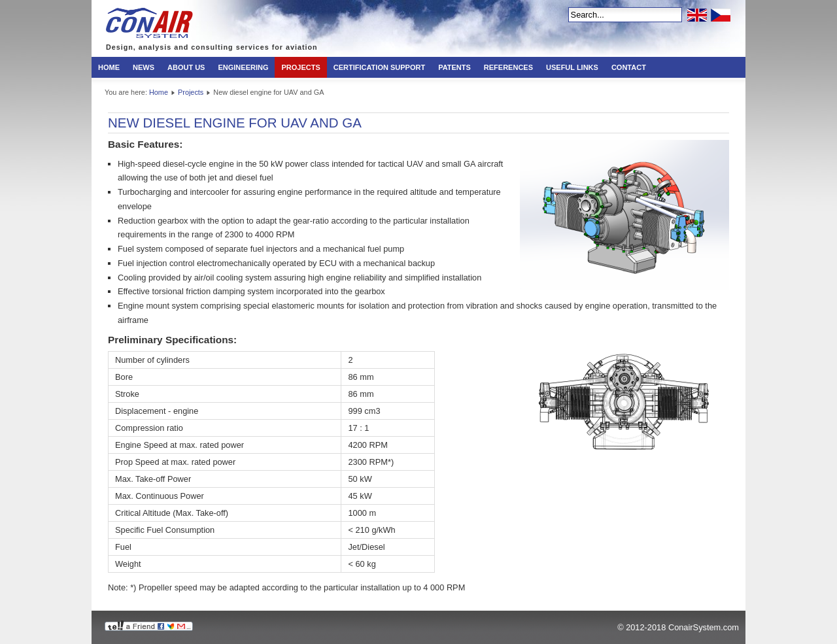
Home (109, 67)
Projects (300, 67)
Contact (629, 67)
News (144, 67)
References (508, 67)
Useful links (572, 67)
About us (186, 67)
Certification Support (379, 67)
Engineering (243, 67)
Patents (454, 67)
